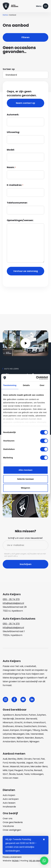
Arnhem (28, 722)
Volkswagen (37, 774)
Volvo (6, 778)
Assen (6, 730)
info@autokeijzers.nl (13, 603)
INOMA (15, 861)
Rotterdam (23, 742)
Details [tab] (26, 385)
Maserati (15, 766)
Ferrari (36, 759)
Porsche (29, 770)
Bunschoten (21, 715)
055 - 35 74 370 (11, 599)
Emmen (42, 726)
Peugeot (19, 770)
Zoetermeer (9, 738)
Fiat (43, 759)
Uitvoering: (13, 132)
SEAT (5, 774)
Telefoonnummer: (17, 203)
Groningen (26, 730)
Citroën (28, 759)
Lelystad (7, 734)
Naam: (11, 168)
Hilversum (8, 722)
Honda (12, 763)
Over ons (8, 818)
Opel (11, 770)
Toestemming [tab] (10, 385)
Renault (38, 770)
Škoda (12, 774)
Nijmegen (34, 742)
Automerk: (13, 115)
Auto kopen (9, 795)
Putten (32, 715)
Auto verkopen (11, 799)
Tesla (27, 774)
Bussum (39, 738)
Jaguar (30, 763)
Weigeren (26, 488)
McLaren (25, 766)
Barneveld (32, 719)
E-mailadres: (15, 185)
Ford (5, 763)
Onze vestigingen (12, 830)
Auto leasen (9, 803)
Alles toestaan (26, 470)
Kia (36, 763)
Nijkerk (20, 738)
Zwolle (44, 730)
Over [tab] (42, 385)
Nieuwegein (19, 734)
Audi (5, 759)
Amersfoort (39, 722)
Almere (19, 726)
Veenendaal (37, 734)
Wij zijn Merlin (35, 861)
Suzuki (20, 774)
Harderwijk (8, 719)
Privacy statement (12, 857)
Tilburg (36, 730)
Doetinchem (30, 726)
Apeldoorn (8, 715)
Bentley (12, 759)
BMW (20, 759)
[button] (44, 861)
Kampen (15, 730)
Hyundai (21, 763)
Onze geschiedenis (13, 822)
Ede (28, 734)
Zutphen (41, 715)
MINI (5, 770)
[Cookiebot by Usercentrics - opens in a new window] (36, 378)
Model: (11, 150)
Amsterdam (9, 742)
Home (5, 15)
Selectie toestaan (26, 479)
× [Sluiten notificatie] (44, 840)
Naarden (29, 738)
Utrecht (18, 722)
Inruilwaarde (9, 807)
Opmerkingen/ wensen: (20, 220)
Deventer (20, 719)
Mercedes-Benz (39, 766)
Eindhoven (8, 726)
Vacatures (8, 826)
